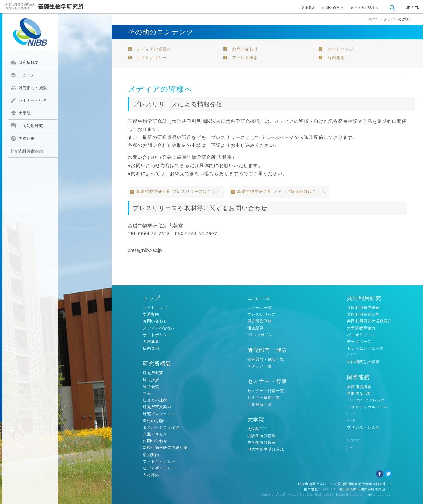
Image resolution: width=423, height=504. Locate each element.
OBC (351, 448)
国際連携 (23, 138)
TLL (350, 434)
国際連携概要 (359, 387)
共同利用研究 (27, 126)
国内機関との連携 (363, 362)
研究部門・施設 (29, 88)
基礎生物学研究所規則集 (165, 448)
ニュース (23, 75)
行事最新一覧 (260, 404)
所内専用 (336, 58)
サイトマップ (341, 49)
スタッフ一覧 (260, 366)
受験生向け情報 (262, 436)
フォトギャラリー (159, 461)
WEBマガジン (260, 335)
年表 (147, 393)
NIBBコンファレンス (366, 400)
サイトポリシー (152, 58)
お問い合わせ (333, 8)
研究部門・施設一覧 (266, 359)
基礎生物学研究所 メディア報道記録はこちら (281, 192)
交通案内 (308, 8)
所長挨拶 (151, 380)
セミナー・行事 (29, 100)
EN (417, 8)
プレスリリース (262, 314)
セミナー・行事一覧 (266, 391)
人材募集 (27, 151)
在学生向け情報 (262, 442)
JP (408, 8)
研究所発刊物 (260, 321)
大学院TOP (257, 429)
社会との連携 (155, 400)
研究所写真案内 (157, 407)
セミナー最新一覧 (264, 397)
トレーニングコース (365, 348)
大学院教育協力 (361, 328)
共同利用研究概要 (363, 308)
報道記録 (255, 328)
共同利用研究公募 (363, 314)
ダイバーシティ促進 (161, 427)
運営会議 (151, 387)
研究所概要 (25, 62)
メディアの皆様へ (364, 8)
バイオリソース (361, 335)
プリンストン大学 (363, 427)
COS (351, 414)
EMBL (352, 421)
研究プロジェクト (159, 414)
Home (373, 19)
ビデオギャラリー (159, 468)
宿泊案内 (151, 455)
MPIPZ (353, 441)
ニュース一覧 (260, 308)
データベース (359, 342)
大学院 (21, 113)
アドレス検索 (245, 58)
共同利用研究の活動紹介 (369, 321)
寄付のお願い (155, 421)
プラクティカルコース (367, 407)
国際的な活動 (359, 393)
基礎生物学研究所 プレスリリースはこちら (178, 192)
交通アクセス (155, 434)
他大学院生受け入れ (266, 449)
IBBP (351, 355)
